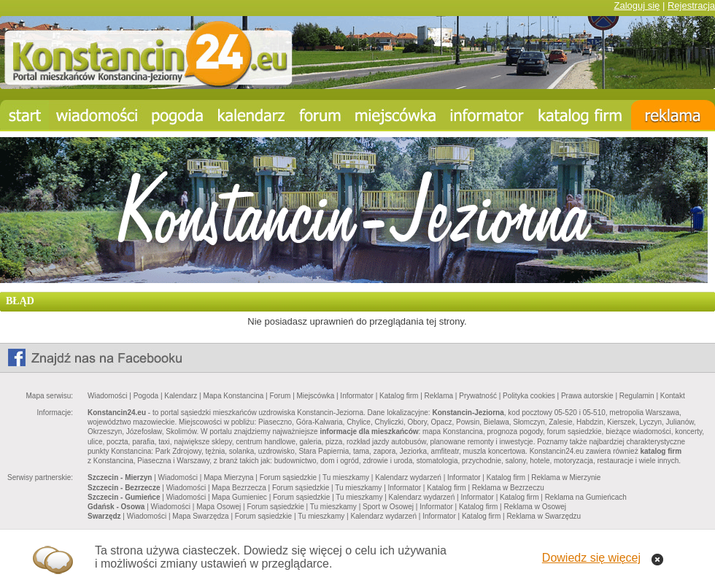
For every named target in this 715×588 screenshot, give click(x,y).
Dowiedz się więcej (591, 558)
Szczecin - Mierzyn (120, 477)
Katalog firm (399, 396)
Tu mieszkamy (346, 477)
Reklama (439, 396)
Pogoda (146, 396)
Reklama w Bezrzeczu (508, 488)
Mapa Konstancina (233, 396)
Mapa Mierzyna (228, 477)
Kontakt (673, 396)
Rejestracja (691, 5)
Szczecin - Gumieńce (124, 497)
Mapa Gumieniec (239, 497)
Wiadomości (107, 396)
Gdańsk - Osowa (116, 507)
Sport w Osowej (388, 507)
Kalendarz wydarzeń (408, 477)
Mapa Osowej (219, 507)
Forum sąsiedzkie (288, 477)
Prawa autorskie (587, 396)
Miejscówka (316, 396)
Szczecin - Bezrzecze (124, 488)
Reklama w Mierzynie (566, 477)
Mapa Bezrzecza (239, 488)
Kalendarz (181, 396)
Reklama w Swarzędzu (544, 516)
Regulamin (637, 396)
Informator (357, 396)
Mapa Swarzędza (200, 516)
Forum (280, 396)
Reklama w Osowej (535, 507)
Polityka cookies (529, 396)
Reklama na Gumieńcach (586, 497)
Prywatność (478, 396)
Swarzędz (104, 516)
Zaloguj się (637, 5)
